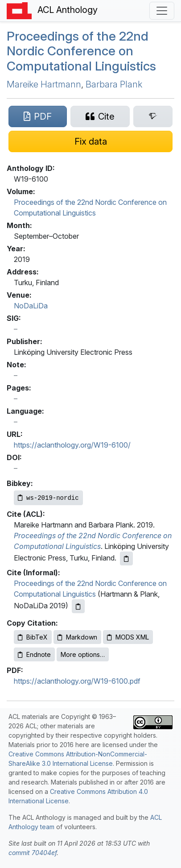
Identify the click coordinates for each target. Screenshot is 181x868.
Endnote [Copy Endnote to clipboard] (34, 654)
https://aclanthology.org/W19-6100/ (72, 445)
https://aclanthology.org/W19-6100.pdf (77, 681)
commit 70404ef (33, 853)
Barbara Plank (114, 84)
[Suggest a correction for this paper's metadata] (90, 141)
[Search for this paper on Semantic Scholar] (153, 116)
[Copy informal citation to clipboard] (78, 606)
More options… (83, 654)
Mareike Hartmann (44, 84)
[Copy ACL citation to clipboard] (126, 559)
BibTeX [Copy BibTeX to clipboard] (33, 637)
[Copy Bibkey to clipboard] (48, 498)
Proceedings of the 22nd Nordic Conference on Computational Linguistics (81, 51)
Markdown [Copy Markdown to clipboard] (77, 637)
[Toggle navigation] (162, 11)
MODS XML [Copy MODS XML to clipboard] (128, 637)
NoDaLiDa (31, 306)
